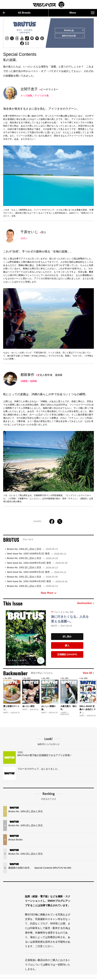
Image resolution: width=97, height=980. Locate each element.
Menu (82, 13)
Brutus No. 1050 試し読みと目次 (32, 586)
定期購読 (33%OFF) (67, 654)
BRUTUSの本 (73, 36)
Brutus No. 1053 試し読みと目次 (32, 558)
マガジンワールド (49, 4)
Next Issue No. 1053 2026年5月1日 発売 (36, 572)
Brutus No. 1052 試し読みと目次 (32, 567)
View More (49, 593)
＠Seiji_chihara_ (39, 356)
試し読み (67, 636)
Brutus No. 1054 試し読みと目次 (32, 549)
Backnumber (86, 603)
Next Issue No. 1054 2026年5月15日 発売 (37, 563)
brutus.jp (74, 30)
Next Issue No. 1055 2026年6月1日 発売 (36, 554)
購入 (67, 645)
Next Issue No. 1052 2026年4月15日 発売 (37, 581)
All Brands (17, 13)
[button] (91, 695)
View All (88, 673)
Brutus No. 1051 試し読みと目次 (32, 577)
